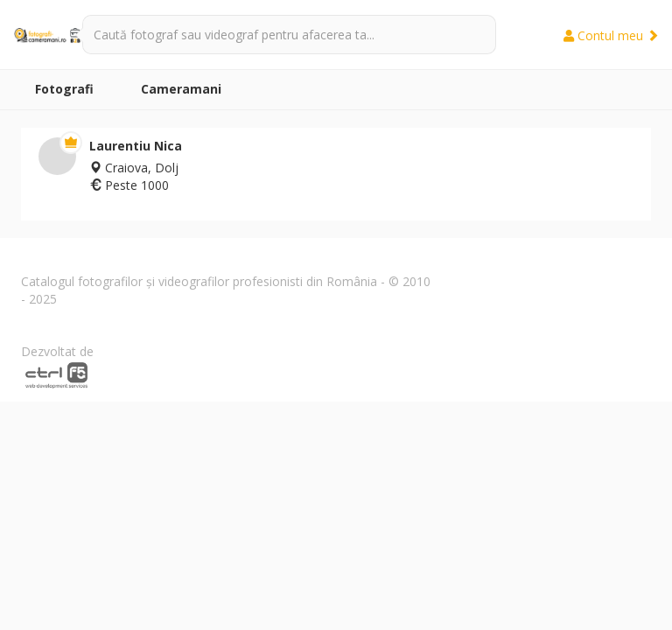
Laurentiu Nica (136, 146)
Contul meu (611, 35)
